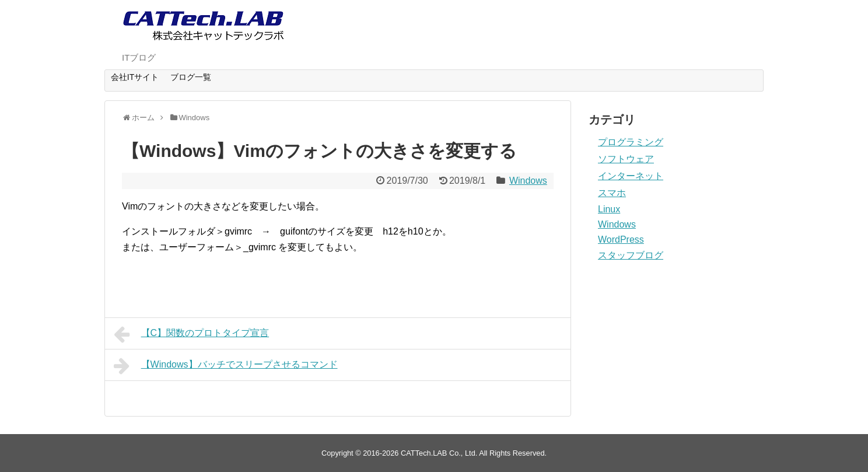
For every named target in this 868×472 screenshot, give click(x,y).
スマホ (612, 193)
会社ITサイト (135, 77)
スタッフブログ (631, 255)
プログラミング (631, 142)
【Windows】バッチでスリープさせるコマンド (226, 366)
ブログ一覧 (191, 77)
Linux (609, 209)
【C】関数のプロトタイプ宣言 (191, 334)
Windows (528, 181)
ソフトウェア (626, 159)
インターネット (631, 176)
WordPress (621, 240)
